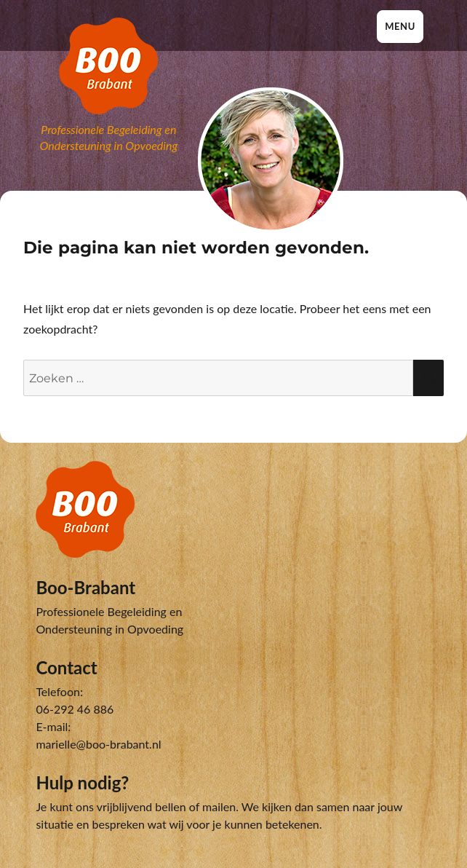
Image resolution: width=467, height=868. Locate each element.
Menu (400, 26)
